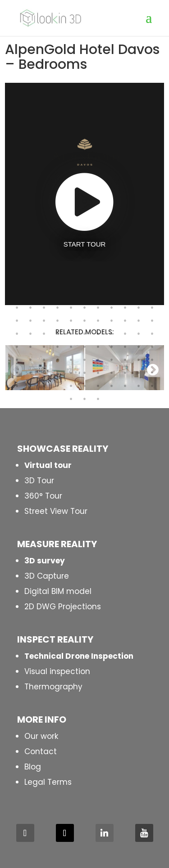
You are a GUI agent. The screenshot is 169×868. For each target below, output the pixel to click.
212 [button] (44, 360)
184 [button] (112, 321)
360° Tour (43, 496)
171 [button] (85, 308)
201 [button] (44, 347)
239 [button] (112, 386)
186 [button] (139, 321)
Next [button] (153, 369)
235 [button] (58, 386)
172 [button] (98, 308)
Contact (41, 751)
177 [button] (17, 321)
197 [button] (139, 334)
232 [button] (17, 386)
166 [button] (17, 308)
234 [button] (44, 386)
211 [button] (31, 360)
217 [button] (112, 360)
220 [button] (152, 360)
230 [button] (139, 373)
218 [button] (125, 360)
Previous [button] (16, 369)
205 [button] (98, 347)
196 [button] (125, 334)
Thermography (53, 687)
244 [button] (85, 399)
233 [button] (31, 386)
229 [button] (125, 373)
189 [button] (31, 334)
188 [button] (17, 334)
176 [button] (152, 308)
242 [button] (152, 386)
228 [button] (112, 373)
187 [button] (152, 321)
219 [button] (139, 360)
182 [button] (85, 321)
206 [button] (112, 347)
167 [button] (31, 308)
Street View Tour (56, 511)
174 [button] (125, 308)
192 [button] (71, 334)
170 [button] (71, 308)
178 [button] (31, 321)
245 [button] (98, 399)
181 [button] (71, 321)
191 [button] (58, 334)
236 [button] (71, 386)
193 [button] (85, 334)
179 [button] (44, 321)
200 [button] (31, 347)
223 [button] (44, 373)
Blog (33, 767)
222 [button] (31, 373)
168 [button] (44, 308)
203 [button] (71, 347)
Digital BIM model (58, 591)
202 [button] (58, 347)
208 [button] (139, 347)
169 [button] (58, 308)
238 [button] (98, 386)
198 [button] (152, 334)
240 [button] (125, 386)
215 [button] (85, 360)
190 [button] (44, 334)
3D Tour (39, 481)
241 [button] (139, 386)
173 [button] (112, 308)
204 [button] (85, 347)
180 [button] (58, 321)
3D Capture (47, 576)
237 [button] (85, 386)
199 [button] (17, 347)
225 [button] (71, 373)
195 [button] (112, 334)
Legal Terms (48, 782)
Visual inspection (57, 671)
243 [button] (71, 399)
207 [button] (125, 347)
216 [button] (98, 360)
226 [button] (85, 373)
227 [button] (98, 373)
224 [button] (58, 373)
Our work (41, 736)
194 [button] (98, 334)
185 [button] (125, 321)
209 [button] (152, 347)
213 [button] (58, 360)
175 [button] (139, 308)
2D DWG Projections (63, 607)
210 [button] (17, 360)
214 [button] (71, 360)
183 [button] (98, 321)
